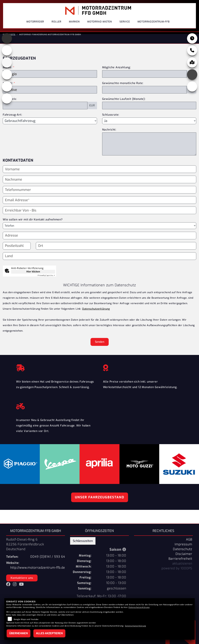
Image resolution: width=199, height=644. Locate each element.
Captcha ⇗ (46, 281)
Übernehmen (19, 633)
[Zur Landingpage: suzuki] (7, 68)
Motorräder (35, 25)
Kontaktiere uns (22, 583)
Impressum (183, 549)
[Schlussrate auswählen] (149, 126)
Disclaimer (184, 559)
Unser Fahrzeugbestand (100, 502)
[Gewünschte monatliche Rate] (144, 95)
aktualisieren (182, 569)
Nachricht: (109, 135)
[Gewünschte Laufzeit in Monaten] (149, 111)
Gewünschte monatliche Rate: (123, 88)
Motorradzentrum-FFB (154, 25)
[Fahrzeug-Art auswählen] (50, 126)
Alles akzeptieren (49, 633)
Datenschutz (183, 554)
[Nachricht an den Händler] (149, 149)
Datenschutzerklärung (96, 314)
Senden (100, 347)
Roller (56, 25)
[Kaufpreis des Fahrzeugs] (45, 111)
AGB (189, 545)
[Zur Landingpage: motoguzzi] (7, 56)
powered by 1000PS (177, 573)
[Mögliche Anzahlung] (144, 79)
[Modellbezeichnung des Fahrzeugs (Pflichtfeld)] (50, 95)
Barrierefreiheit (180, 564)
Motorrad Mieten (100, 25)
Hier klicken (33, 277)
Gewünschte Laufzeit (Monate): (124, 104)
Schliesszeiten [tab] (83, 546)
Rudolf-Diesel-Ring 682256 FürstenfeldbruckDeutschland (25, 549)
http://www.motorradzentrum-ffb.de (38, 573)
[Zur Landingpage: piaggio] (7, 80)
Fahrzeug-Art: (12, 120)
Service (125, 25)
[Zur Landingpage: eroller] (7, 104)
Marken (74, 25)
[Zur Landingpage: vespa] (7, 92)
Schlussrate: (111, 120)
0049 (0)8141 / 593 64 (48, 562)
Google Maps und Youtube (26, 619)
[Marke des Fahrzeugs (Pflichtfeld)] (50, 79)
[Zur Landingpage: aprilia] (7, 44)
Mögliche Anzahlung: (116, 72)
